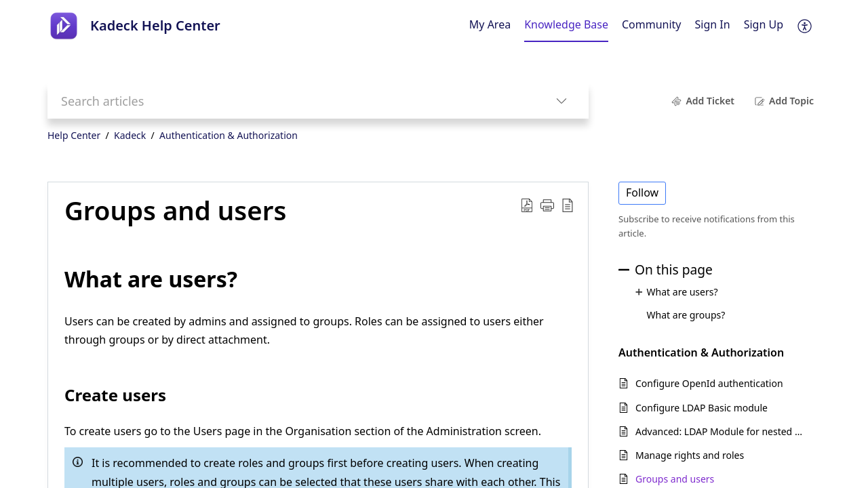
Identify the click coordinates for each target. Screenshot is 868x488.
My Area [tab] (490, 24)
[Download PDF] (527, 205)
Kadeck (130, 135)
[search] (291, 101)
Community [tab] (652, 24)
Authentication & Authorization (229, 135)
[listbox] (561, 101)
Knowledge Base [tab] (566, 24)
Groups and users (175, 211)
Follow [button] (642, 192)
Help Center (74, 135)
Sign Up (764, 24)
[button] (547, 205)
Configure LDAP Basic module (702, 408)
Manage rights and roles (690, 455)
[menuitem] (713, 26)
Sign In (713, 24)
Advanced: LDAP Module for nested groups (721, 431)
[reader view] (568, 205)
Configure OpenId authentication (709, 383)
